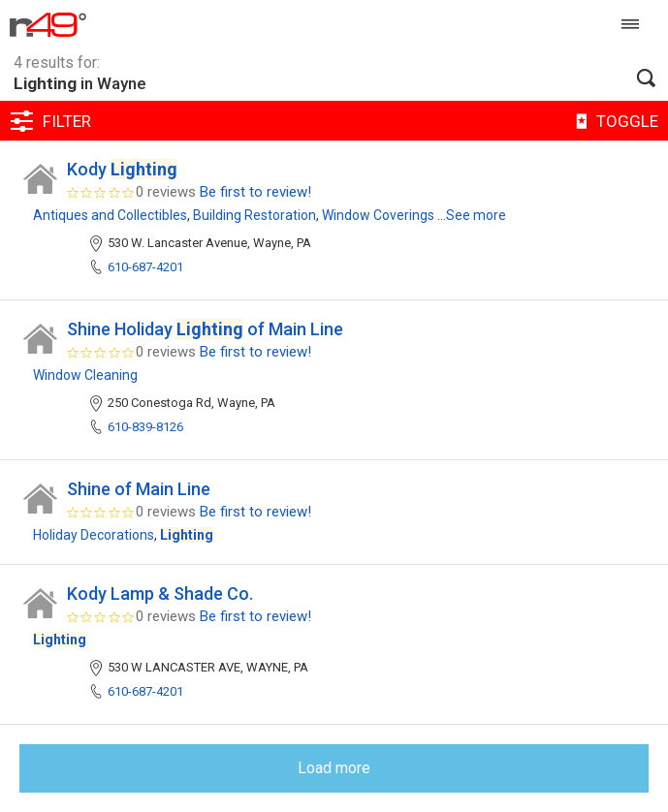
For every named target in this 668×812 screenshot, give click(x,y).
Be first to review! (255, 192)
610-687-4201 (145, 267)
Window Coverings (378, 215)
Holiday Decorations (94, 535)
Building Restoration (254, 215)
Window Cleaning (85, 375)
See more (476, 215)
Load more (334, 768)
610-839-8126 (145, 427)
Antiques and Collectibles (110, 215)
